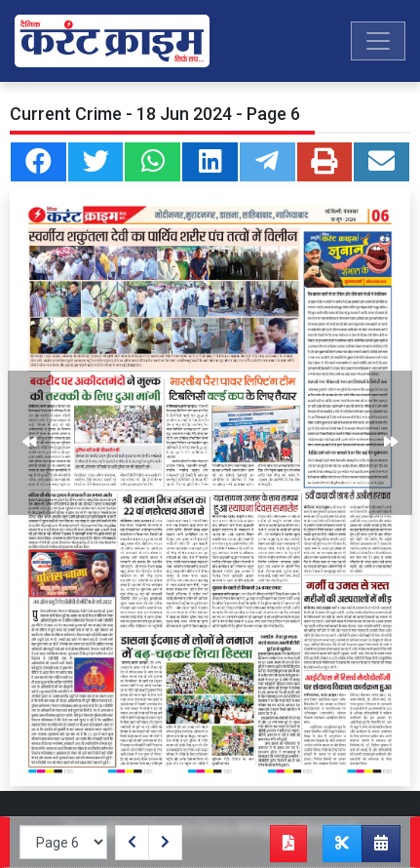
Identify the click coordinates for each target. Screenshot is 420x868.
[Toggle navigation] (378, 41)
